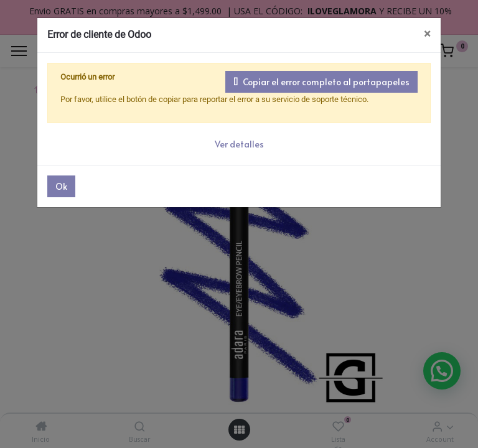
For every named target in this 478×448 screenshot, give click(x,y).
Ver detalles (239, 144)
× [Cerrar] (427, 34)
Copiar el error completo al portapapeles (321, 82)
